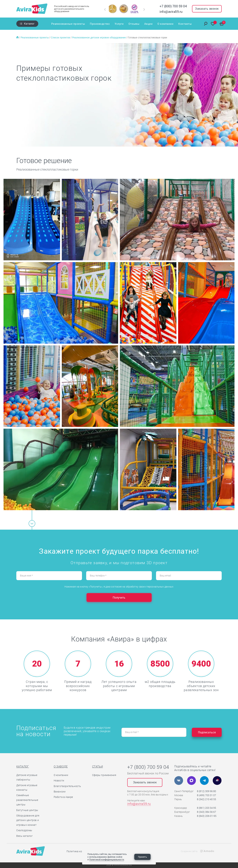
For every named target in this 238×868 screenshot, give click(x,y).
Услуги (119, 24)
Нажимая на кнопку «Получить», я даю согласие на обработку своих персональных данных (119, 587)
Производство (100, 24)
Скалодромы (24, 830)
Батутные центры (27, 810)
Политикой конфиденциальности (107, 859)
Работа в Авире (63, 797)
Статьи (97, 767)
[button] (105, 9)
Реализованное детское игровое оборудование (99, 38)
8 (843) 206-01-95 (207, 816)
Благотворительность (67, 786)
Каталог (29, 23)
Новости (59, 781)
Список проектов (61, 38)
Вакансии (60, 792)
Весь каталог (24, 836)
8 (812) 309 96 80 (206, 791)
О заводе (61, 767)
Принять (142, 857)
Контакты (185, 24)
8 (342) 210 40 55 (206, 799)
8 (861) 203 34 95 (206, 808)
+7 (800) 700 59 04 (173, 6)
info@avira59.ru (171, 11)
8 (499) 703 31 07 (206, 795)
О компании (165, 24)
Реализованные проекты (68, 24)
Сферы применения (104, 775)
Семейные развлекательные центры (27, 800)
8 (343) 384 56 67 (206, 812)
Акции (148, 24)
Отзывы (134, 24)
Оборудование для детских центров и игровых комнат (28, 820)
